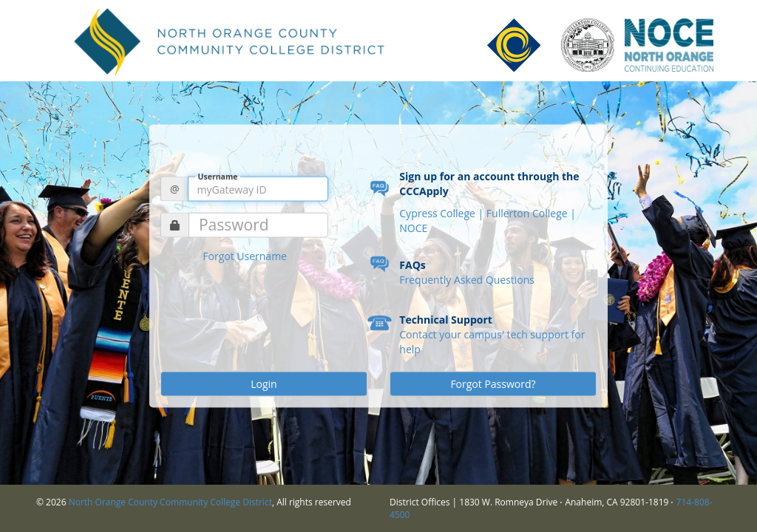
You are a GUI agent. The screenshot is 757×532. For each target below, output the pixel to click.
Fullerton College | (531, 213)
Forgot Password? (493, 384)
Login (264, 384)
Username (218, 176)
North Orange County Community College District (170, 502)
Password (234, 225)
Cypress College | (443, 213)
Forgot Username (245, 256)
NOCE (413, 228)
